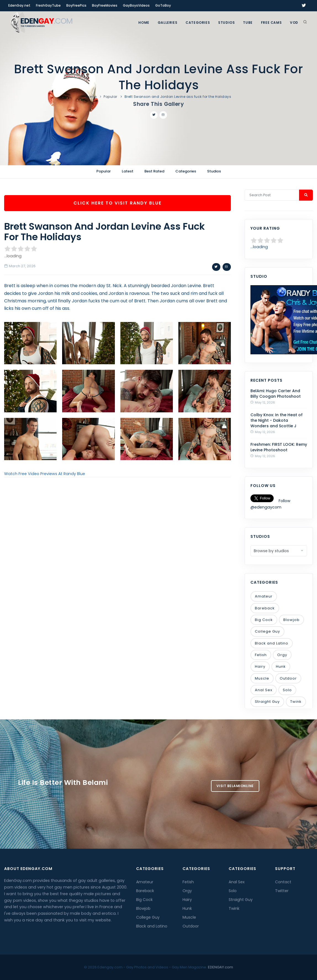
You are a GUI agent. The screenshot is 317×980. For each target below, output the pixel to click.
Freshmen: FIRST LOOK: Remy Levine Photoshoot (279, 447)
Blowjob (291, 620)
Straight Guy (267, 702)
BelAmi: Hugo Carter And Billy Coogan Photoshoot (276, 394)
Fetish (261, 655)
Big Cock (264, 620)
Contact (283, 882)
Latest (128, 171)
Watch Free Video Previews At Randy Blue (45, 474)
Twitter (282, 891)
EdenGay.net (19, 5)
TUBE (248, 23)
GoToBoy (163, 5)
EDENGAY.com (220, 967)
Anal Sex (264, 690)
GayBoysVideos (136, 5)
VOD (294, 23)
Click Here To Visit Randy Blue (117, 203)
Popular (110, 97)
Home (144, 23)
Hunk (281, 666)
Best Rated (154, 171)
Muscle (262, 678)
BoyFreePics (76, 5)
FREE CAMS (271, 23)
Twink (296, 702)
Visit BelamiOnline (235, 786)
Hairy (260, 666)
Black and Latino (272, 643)
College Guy (267, 631)
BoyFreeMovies (105, 5)
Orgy (282, 655)
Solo (287, 690)
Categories (198, 23)
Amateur (264, 596)
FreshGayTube (48, 5)
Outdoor (288, 678)
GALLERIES (167, 23)
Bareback (265, 608)
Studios (226, 23)
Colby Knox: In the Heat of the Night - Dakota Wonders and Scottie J (277, 420)
